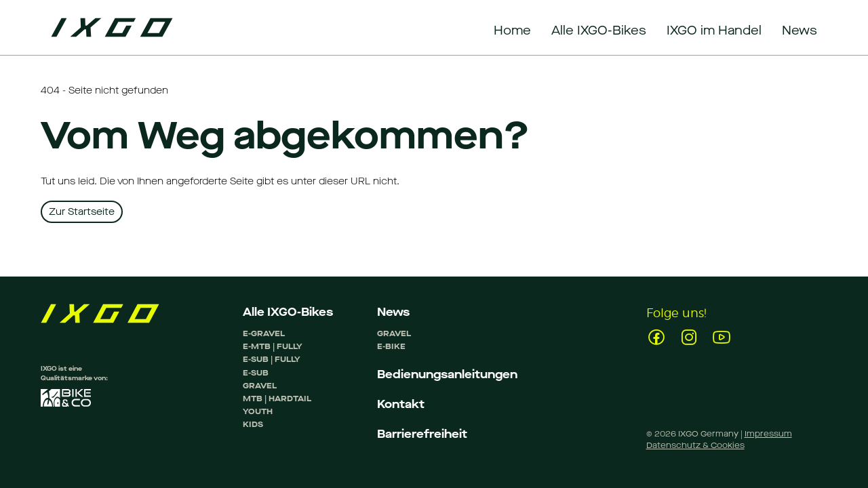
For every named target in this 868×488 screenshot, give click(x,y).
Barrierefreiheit (422, 434)
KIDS (253, 424)
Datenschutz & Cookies (695, 445)
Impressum (768, 434)
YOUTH (258, 411)
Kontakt (401, 404)
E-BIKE (391, 346)
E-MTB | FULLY (273, 346)
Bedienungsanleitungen (447, 374)
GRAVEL (260, 386)
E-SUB (256, 373)
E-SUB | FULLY (272, 359)
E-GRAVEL (264, 333)
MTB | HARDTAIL (277, 399)
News (393, 312)
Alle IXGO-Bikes (288, 312)
